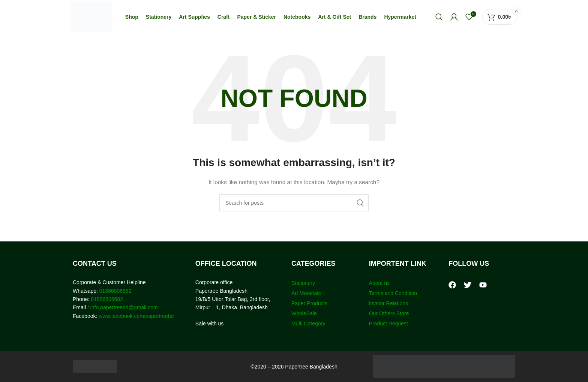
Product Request (388, 324)
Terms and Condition (393, 293)
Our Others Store (390, 313)
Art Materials (306, 293)
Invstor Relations (388, 303)
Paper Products (310, 303)
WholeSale (304, 313)
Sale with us (209, 324)
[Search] (439, 17)
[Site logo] (91, 16)
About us (379, 283)
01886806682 (115, 291)
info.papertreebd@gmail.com (124, 307)
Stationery (303, 283)
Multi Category (308, 324)
